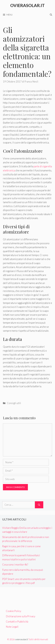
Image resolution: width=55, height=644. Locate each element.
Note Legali (12, 627)
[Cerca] (39, 505)
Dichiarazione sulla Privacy (21, 616)
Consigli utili (14, 403)
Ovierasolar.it (27, 5)
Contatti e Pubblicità (17, 622)
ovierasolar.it (22, 639)
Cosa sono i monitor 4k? (15, 565)
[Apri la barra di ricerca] (51, 15)
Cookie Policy (13, 611)
